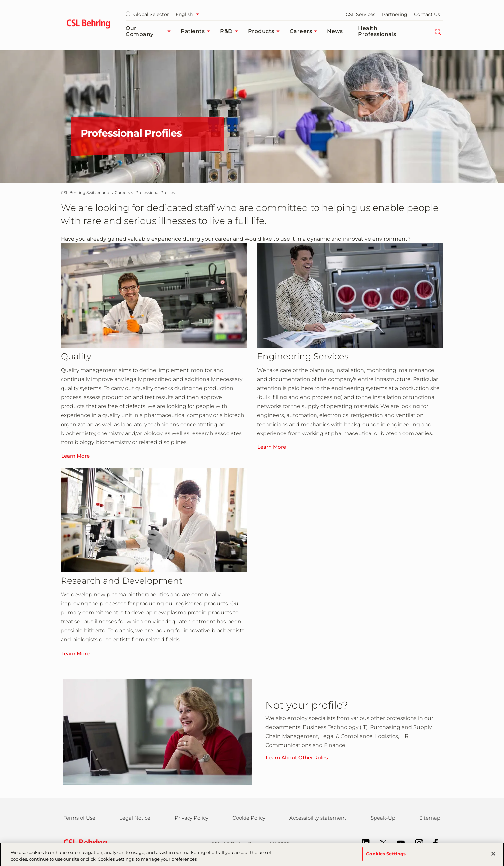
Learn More (75, 456)
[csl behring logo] (84, 843)
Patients (197, 31)
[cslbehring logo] (88, 25)
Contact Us (427, 14)
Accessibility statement (318, 818)
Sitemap (430, 818)
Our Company (150, 31)
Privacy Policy (191, 818)
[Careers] (122, 193)
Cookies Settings (386, 857)
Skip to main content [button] (0, 0)
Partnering (395, 14)
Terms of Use (80, 818)
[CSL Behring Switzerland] (85, 193)
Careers (305, 31)
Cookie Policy (249, 818)
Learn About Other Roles (297, 757)
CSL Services (361, 14)
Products (265, 31)
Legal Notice (135, 818)
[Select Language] (189, 14)
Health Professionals (377, 31)
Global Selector (147, 14)
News (335, 31)
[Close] (493, 857)
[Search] (437, 31)
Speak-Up (383, 818)
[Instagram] (416, 843)
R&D (231, 31)
